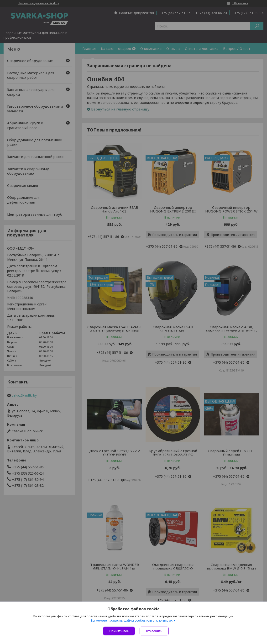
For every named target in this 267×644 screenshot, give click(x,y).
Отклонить (154, 631)
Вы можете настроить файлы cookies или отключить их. (132, 620)
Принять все (119, 631)
